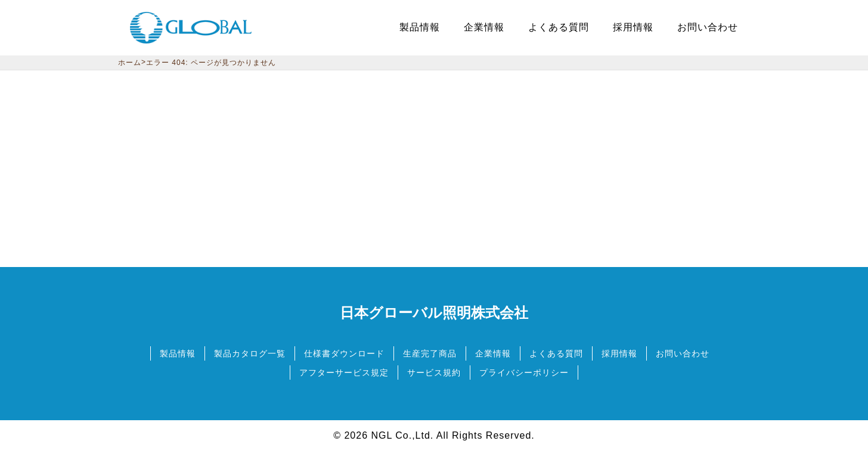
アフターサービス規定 (344, 373)
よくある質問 (556, 353)
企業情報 (493, 353)
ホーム (130, 63)
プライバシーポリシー (524, 373)
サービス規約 (434, 373)
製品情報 (178, 353)
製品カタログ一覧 (250, 353)
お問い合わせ (683, 353)
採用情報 (619, 353)
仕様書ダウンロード (344, 353)
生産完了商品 (430, 353)
